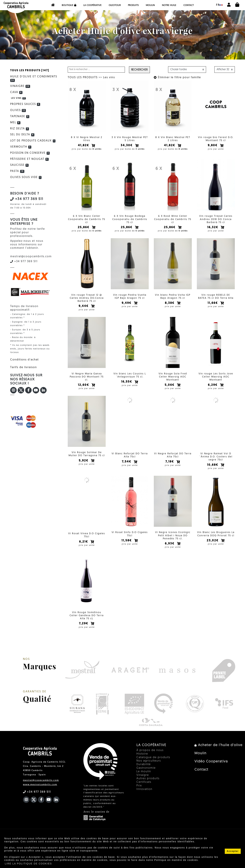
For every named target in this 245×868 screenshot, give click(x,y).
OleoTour (115, 5)
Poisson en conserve (30, 153)
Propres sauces (25, 104)
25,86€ (84, 229)
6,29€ (213, 388)
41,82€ (84, 145)
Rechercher (139, 70)
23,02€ (213, 545)
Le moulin (144, 776)
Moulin (150, 5)
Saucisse (19, 165)
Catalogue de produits (153, 762)
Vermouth (21, 147)
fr (219, 5)
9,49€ (127, 305)
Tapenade (20, 116)
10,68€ (213, 468)
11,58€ (127, 545)
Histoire (142, 759)
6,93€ (170, 548)
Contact (189, 5)
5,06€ (170, 388)
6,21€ (84, 545)
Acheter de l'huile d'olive (218, 750)
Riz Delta (20, 129)
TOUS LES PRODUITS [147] (30, 71)
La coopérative (92, 5)
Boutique (69, 5)
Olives (18, 110)
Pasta (17, 171)
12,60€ (84, 388)
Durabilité (144, 769)
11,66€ (213, 305)
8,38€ (170, 305)
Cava (16, 92)
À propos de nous (150, 755)
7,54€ (127, 465)
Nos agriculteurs (149, 766)
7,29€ (84, 628)
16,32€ (213, 229)
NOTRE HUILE (169, 5)
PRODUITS (133, 5)
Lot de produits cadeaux (33, 141)
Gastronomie (146, 773)
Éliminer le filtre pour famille (177, 78)
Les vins (109, 78)
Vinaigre (20, 86)
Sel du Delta (22, 135)
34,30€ (127, 145)
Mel (15, 123)
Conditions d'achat (24, 360)
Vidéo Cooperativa (211, 766)
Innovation (144, 794)
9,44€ (84, 309)
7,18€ (170, 465)
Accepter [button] (233, 851)
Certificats (144, 787)
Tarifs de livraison (24, 367)
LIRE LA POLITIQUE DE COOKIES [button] (28, 864)
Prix (139, 790)
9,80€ (213, 145)
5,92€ (84, 465)
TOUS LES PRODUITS (83, 78)
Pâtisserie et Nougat (29, 159)
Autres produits (148, 783)
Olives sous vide (26, 177)
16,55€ (127, 385)
